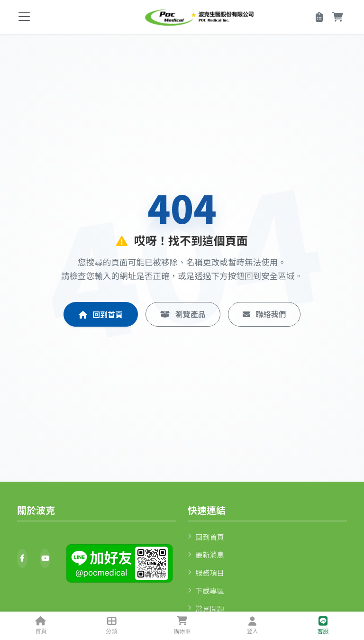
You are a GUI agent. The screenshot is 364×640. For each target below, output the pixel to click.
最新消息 (206, 554)
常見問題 (206, 608)
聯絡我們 (264, 314)
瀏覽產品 (183, 314)
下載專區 (206, 590)
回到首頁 (101, 314)
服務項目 (206, 572)
